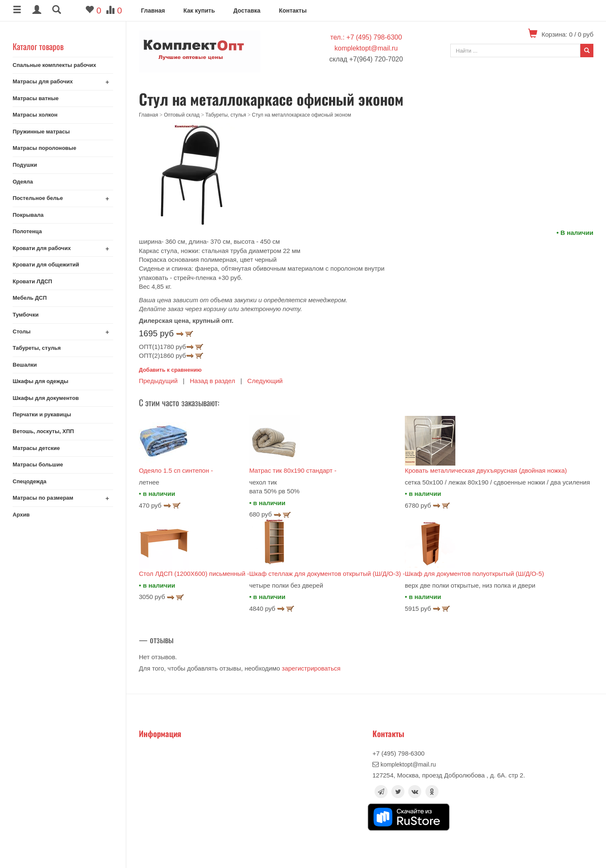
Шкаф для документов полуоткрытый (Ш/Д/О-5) (474, 574)
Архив (21, 515)
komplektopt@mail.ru (366, 48)
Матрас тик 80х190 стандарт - (293, 470)
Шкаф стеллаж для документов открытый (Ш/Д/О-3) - (327, 574)
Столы (22, 331)
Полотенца (27, 231)
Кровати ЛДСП (32, 281)
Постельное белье (38, 198)
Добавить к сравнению (170, 370)
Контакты (293, 11)
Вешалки (25, 365)
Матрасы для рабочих (43, 81)
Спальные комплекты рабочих (54, 65)
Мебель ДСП (30, 298)
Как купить (199, 11)
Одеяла (23, 182)
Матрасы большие (38, 465)
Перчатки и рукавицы (42, 414)
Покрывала (28, 215)
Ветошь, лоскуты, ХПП (43, 431)
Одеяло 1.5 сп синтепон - (176, 470)
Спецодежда (29, 481)
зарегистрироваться (311, 668)
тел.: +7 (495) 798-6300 (366, 37)
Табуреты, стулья (37, 348)
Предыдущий (158, 381)
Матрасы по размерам (43, 498)
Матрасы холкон (35, 115)
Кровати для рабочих (42, 248)
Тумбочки (26, 315)
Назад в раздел (213, 381)
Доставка (247, 11)
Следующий (265, 381)
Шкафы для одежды (40, 381)
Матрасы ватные (36, 98)
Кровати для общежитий (46, 265)
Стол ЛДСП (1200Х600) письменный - (194, 574)
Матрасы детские (36, 448)
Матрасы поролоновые (44, 148)
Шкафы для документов (46, 398)
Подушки (25, 165)
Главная (153, 11)
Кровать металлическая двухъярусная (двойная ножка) (486, 470)
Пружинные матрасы (41, 132)
